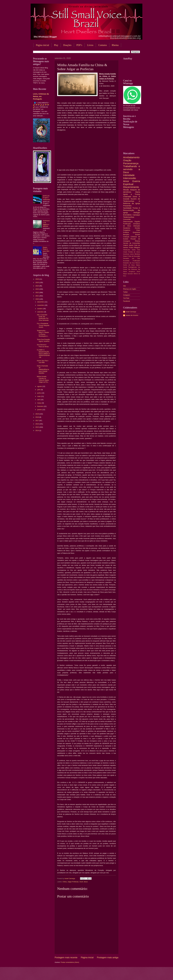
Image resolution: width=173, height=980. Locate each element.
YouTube (126, 298)
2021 (37, 296)
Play (56, 45)
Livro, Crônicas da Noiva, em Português (41, 96)
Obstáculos (127, 250)
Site (124, 286)
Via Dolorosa (133, 269)
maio (39, 396)
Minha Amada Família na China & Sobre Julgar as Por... (43, 379)
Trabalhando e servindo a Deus (132, 169)
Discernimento (131, 187)
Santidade (127, 208)
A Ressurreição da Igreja (132, 210)
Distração (137, 226)
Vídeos (126, 245)
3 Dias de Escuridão (134, 256)
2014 (37, 430)
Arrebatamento (131, 157)
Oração (127, 160)
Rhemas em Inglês (130, 289)
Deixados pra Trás (132, 258)
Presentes (127, 206)
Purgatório (127, 230)
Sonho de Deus (129, 265)
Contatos (103, 45)
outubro (40, 309)
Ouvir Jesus (83, 882)
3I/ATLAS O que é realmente (46, 198)
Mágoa (125, 274)
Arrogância (132, 272)
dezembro (41, 302)
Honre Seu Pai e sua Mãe (43, 362)
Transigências (133, 267)
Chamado (127, 197)
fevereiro (40, 406)
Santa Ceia (136, 250)
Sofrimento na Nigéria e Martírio (46, 223)
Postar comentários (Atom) (70, 962)
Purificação (127, 224)
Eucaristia (126, 261)
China (65, 882)
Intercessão (130, 178)
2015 (37, 427)
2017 (37, 421)
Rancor (138, 263)
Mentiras (137, 254)
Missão (126, 190)
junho (39, 393)
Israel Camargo (131, 312)
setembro (41, 312)
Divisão (137, 228)
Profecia (126, 232)
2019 (37, 414)
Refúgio (137, 213)
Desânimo (127, 228)
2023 (37, 289)
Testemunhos (129, 217)
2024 (37, 286)
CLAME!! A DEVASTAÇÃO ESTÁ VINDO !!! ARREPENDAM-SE (43, 354)
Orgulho (137, 222)
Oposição (130, 274)
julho (39, 390)
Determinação (128, 222)
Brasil (138, 272)
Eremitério (127, 215)
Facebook (127, 301)
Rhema (115, 45)
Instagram (127, 295)
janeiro (40, 410)
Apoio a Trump (132, 194)
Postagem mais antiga (108, 958)
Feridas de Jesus (134, 252)
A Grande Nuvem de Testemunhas (132, 199)
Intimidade (129, 175)
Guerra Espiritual (132, 183)
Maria (138, 192)
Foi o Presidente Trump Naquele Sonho (43, 325)
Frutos (131, 247)
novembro (41, 305)
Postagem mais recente (66, 958)
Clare (138, 230)
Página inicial (42, 45)
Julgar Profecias (73, 882)
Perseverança (131, 163)
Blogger (106, 975)
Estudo (138, 235)
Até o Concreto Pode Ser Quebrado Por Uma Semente (43, 317)
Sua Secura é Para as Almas (43, 346)
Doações (67, 45)
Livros (90, 45)
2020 (37, 299)
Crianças (126, 237)
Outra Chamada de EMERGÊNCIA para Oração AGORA (43, 370)
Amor (126, 181)
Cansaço (136, 215)
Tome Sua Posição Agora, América (43, 340)
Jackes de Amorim (132, 315)
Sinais (125, 256)
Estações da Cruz (129, 263)
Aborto (131, 245)
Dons (135, 197)
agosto (40, 386)
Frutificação (136, 261)
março (40, 403)
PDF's (79, 45)
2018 (37, 417)
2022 (37, 292)
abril (39, 400)
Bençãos (126, 235)
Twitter (125, 292)
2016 (37, 424)
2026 (37, 279)
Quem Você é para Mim (46, 249)
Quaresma (136, 232)
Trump (135, 208)
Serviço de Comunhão (132, 243)
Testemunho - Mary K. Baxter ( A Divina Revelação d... (43, 333)
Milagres (137, 247)
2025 (37, 282)
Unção (125, 252)
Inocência (126, 254)
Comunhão (127, 219)
